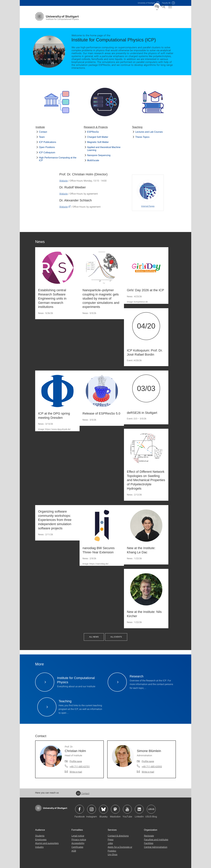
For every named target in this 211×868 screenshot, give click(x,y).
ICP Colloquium (47, 152)
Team (42, 137)
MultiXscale (93, 160)
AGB (74, 851)
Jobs (110, 843)
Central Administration (156, 847)
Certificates (77, 847)
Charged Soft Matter (98, 137)
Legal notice (78, 836)
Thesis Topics (142, 137)
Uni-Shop (113, 854)
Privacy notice (79, 839)
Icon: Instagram (92, 809)
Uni (146, 3)
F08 (166, 3)
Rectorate (149, 836)
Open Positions (47, 147)
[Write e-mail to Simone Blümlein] (146, 772)
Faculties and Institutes (156, 839)
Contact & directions (118, 836)
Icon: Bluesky (103, 809)
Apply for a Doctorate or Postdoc (120, 849)
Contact (43, 132)
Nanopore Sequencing (99, 155)
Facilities (149, 843)
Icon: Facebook (80, 809)
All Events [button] (116, 637)
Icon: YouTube (127, 809)
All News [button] (94, 637)
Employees (41, 839)
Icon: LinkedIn (139, 809)
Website (64, 181)
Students (40, 836)
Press (111, 839)
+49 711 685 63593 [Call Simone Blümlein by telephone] (152, 766)
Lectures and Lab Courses (149, 132)
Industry (39, 847)
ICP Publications (48, 142)
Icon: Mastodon (115, 809)
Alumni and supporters (47, 843)
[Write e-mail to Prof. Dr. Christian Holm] (73, 772)
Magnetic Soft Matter (98, 142)
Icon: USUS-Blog (151, 809)
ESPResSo (93, 132)
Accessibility (78, 843)
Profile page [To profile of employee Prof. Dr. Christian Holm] (76, 761)
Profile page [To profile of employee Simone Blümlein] (148, 761)
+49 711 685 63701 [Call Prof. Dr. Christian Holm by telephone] (80, 766)
